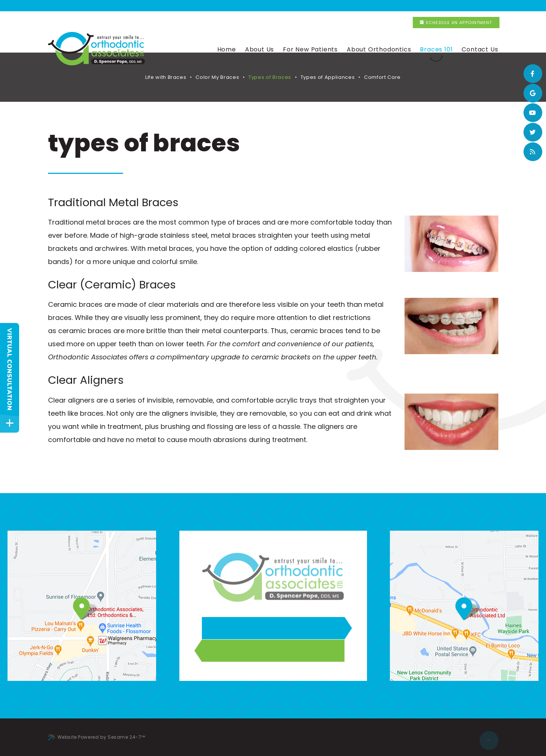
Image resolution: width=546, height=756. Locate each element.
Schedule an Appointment (456, 6)
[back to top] (489, 737)
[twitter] (533, 132)
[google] (533, 93)
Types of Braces (270, 77)
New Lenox (329, 6)
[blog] (533, 152)
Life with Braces (166, 77)
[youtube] (533, 113)
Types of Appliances (328, 77)
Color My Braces (217, 77)
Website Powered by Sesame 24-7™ (97, 737)
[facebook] (533, 74)
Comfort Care (382, 77)
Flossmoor (228, 6)
